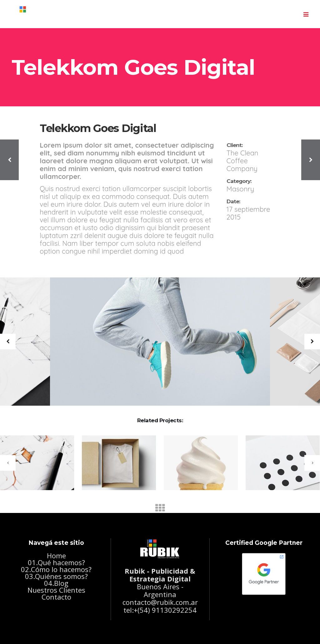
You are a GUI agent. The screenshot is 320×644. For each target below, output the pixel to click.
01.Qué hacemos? (56, 562)
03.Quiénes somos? (56, 576)
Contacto (56, 597)
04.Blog (56, 583)
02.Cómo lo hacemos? (56, 569)
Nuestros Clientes (56, 590)
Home (56, 555)
